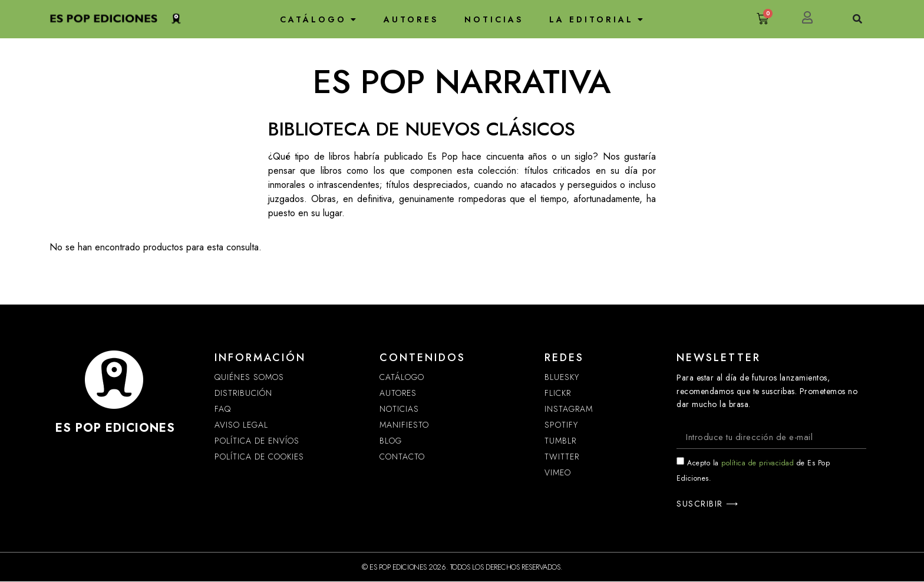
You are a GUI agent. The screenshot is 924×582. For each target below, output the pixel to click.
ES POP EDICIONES (115, 428)
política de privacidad (758, 464)
